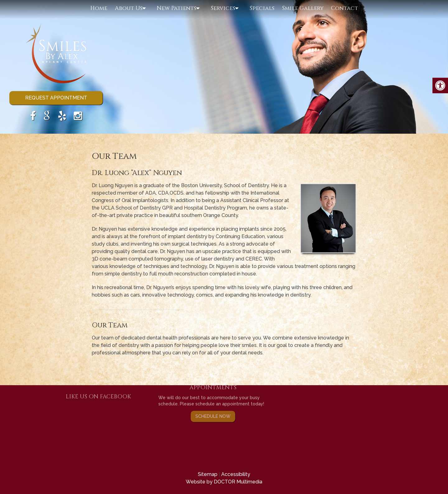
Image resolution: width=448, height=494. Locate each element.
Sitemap (208, 474)
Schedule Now (213, 402)
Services (223, 8)
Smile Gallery (303, 8)
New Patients (177, 8)
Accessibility (236, 474)
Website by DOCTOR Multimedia (224, 482)
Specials (262, 8)
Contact (345, 8)
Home (99, 8)
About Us (129, 8)
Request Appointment (56, 98)
